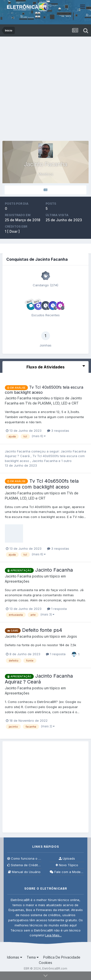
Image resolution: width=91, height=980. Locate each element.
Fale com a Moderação (67, 872)
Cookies (45, 963)
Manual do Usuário (24, 872)
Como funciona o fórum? (24, 859)
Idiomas (15, 957)
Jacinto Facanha (45, 461)
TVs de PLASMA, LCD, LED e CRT (52, 403)
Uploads (67, 859)
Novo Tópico (67, 865)
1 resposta (57, 609)
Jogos (72, 636)
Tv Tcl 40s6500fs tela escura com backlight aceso (42, 484)
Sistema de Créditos (24, 865)
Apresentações (17, 581)
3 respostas (58, 431)
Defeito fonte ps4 (42, 630)
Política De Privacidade (62, 957)
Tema (33, 957)
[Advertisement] (45, 85)
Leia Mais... (53, 935)
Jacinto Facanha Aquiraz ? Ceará (39, 679)
